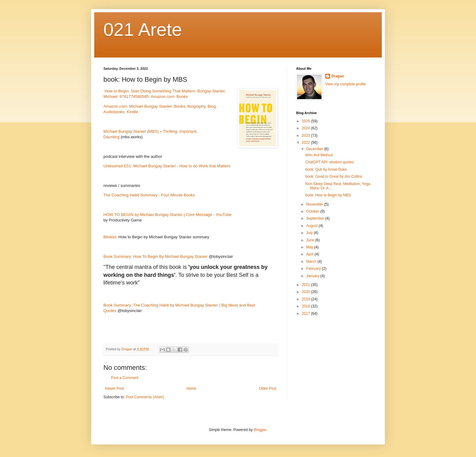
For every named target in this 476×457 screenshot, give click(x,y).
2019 (307, 299)
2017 (307, 314)
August (312, 226)
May (310, 247)
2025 (307, 121)
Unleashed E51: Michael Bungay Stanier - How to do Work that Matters (167, 166)
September (316, 218)
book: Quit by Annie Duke (326, 169)
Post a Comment (125, 378)
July (310, 233)
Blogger (260, 430)
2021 (307, 285)
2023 (307, 136)
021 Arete (143, 30)
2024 (307, 128)
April (310, 254)
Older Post (268, 388)
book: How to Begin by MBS (328, 195)
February (314, 269)
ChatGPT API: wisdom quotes (330, 162)
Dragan (338, 76)
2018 (307, 306)
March (312, 262)
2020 (307, 292)
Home (192, 388)
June (311, 240)
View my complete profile (346, 84)
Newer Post (114, 388)
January (313, 276)
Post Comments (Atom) (145, 397)
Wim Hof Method (319, 155)
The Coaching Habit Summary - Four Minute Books (149, 195)
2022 (307, 143)
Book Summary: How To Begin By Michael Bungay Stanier (156, 256)
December (315, 149)
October (313, 211)
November (315, 204)
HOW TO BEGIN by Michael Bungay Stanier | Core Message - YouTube (167, 215)
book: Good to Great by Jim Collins (334, 176)
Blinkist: (111, 237)
